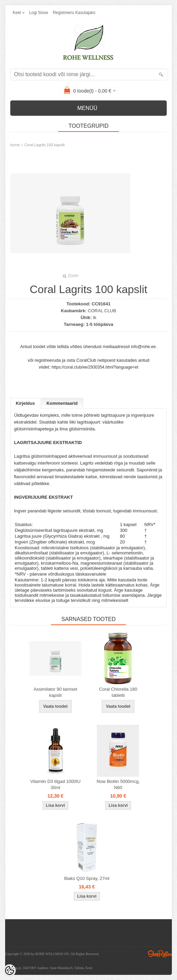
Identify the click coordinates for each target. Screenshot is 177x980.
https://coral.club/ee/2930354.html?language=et (95, 367)
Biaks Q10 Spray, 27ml (87, 878)
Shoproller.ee (160, 954)
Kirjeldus (25, 403)
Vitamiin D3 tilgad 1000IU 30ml (55, 784)
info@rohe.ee (143, 347)
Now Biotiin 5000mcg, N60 (118, 784)
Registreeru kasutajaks (74, 13)
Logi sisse (39, 13)
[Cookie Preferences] (10, 970)
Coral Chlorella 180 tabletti (118, 692)
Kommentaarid (62, 403)
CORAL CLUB (102, 311)
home (15, 145)
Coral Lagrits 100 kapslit (45, 145)
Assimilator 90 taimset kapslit (55, 692)
